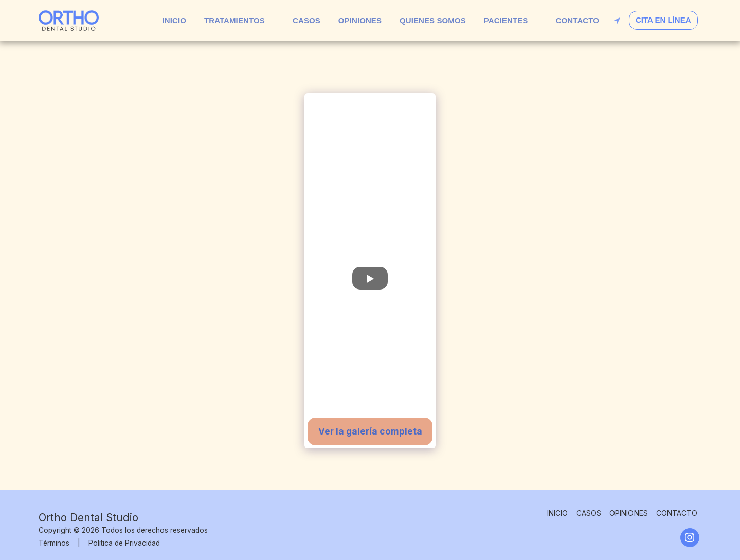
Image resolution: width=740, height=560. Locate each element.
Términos (54, 543)
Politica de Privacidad (124, 543)
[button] (239, 20)
